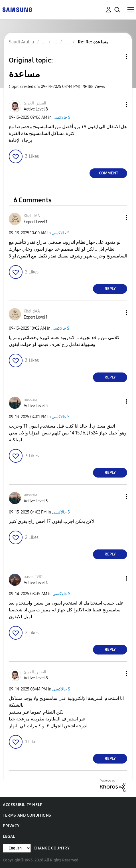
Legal (9, 836)
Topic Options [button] (117, 57)
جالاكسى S (61, 117)
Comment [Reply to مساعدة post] (108, 173)
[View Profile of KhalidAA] (32, 216)
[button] (117, 105)
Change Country (52, 848)
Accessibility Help (23, 805)
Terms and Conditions (27, 815)
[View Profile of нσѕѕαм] (30, 400)
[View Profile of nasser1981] (33, 577)
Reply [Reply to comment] (110, 289)
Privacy (11, 826)
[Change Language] (17, 848)
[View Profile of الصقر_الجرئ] (35, 103)
